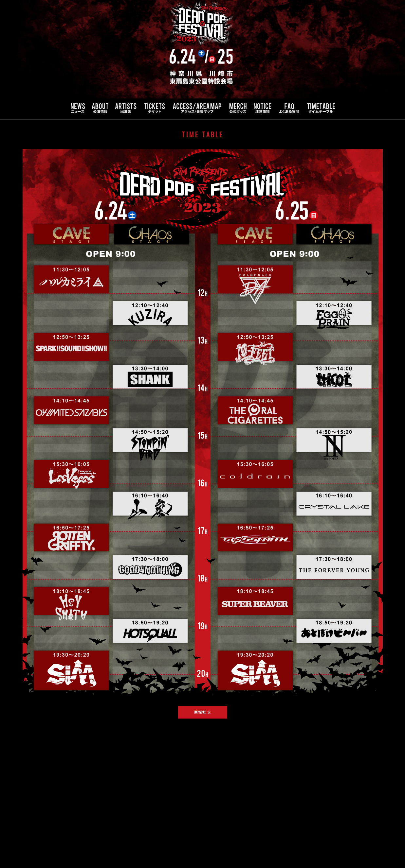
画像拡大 (202, 712)
